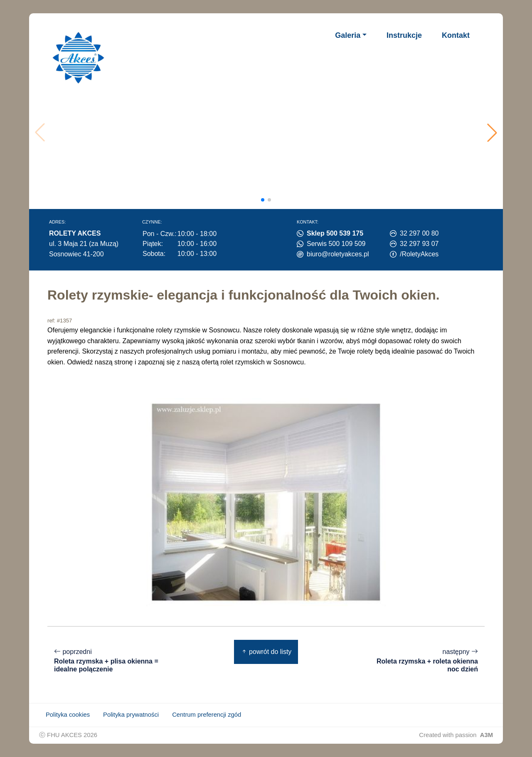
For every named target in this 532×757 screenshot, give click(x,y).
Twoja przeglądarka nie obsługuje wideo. (268, 133)
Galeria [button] (348, 35)
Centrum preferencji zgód (207, 715)
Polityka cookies (68, 715)
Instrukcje (404, 35)
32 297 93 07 (419, 244)
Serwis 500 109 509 (336, 244)
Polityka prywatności (131, 715)
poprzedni (110, 661)
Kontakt (456, 35)
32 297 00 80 (419, 233)
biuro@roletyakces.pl (338, 254)
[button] (492, 133)
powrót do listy (266, 652)
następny (422, 661)
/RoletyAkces (419, 254)
